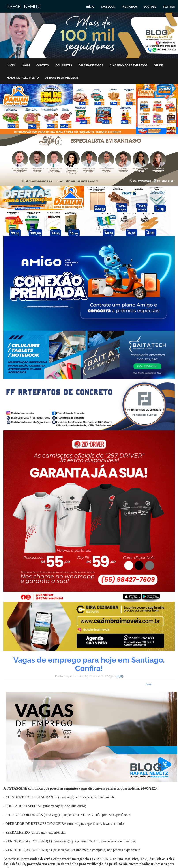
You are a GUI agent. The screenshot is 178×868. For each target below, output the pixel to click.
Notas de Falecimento (23, 78)
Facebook (108, 7)
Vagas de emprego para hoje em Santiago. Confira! (89, 664)
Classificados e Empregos (128, 65)
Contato (43, 65)
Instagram (129, 7)
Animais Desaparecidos (62, 78)
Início (90, 7)
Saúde (158, 65)
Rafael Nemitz (24, 7)
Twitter (169, 7)
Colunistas (64, 65)
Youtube (150, 7)
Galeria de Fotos (91, 65)
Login (26, 65)
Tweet (148, 684)
